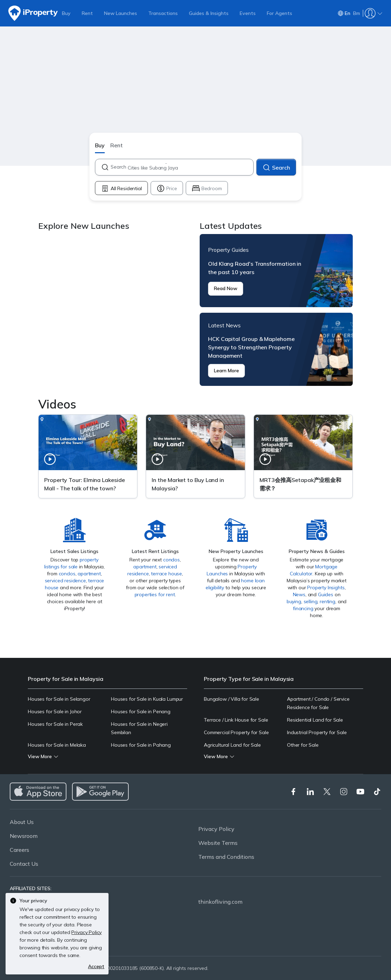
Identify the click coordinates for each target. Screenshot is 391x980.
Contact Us (24, 864)
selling (311, 601)
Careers (19, 850)
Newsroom (24, 836)
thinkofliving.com (220, 902)
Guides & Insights (209, 13)
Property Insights (326, 588)
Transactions (163, 13)
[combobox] (182, 167)
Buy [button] (100, 145)
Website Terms (218, 843)
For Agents (280, 13)
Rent (87, 13)
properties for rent (155, 594)
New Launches (121, 13)
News (299, 594)
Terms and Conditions (226, 857)
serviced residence (65, 581)
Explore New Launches (115, 310)
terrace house (166, 574)
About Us (22, 822)
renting (328, 601)
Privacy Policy (216, 829)
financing (303, 608)
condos (67, 574)
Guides (326, 594)
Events (248, 13)
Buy (66, 13)
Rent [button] (117, 145)
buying (294, 601)
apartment (89, 574)
